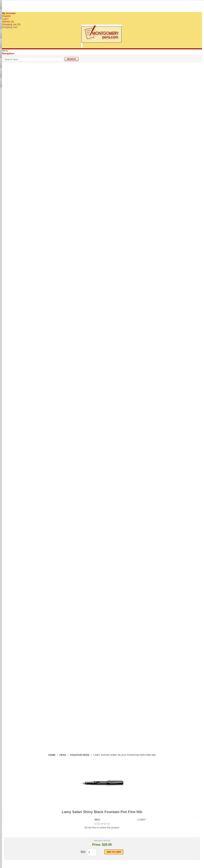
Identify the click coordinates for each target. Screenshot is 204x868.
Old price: (98, 841)
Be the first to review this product (102, 828)
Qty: (83, 852)
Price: (97, 845)
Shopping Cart (10, 27)
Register (6, 16)
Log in (5, 19)
